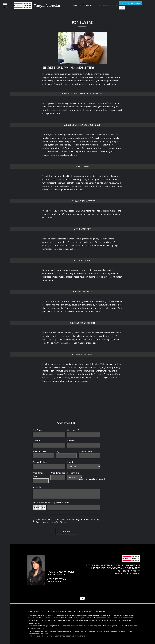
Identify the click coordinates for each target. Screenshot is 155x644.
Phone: (70, 441)
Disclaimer (74, 612)
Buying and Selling (105, 5)
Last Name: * (73, 430)
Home (75, 5)
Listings (85, 5)
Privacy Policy (59, 612)
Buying (84, 479)
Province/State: (85, 451)
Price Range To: (58, 473)
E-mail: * (36, 441)
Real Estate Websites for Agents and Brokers (70, 636)
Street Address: (39, 451)
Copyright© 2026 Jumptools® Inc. (40, 636)
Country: (71, 462)
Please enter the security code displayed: (51, 502)
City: (58, 451)
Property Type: (74, 473)
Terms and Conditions (94, 612)
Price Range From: (38, 475)
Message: (37, 487)
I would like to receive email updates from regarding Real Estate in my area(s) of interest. (68, 521)
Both (103, 479)
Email (50, 584)
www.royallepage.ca (38, 612)
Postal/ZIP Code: (40, 462)
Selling (94, 479)
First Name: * (39, 430)
